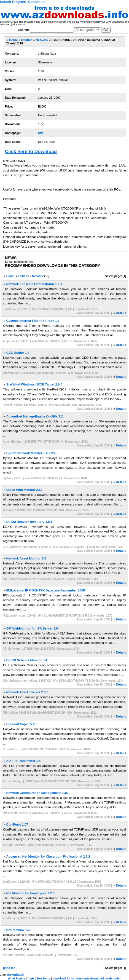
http (41, 133)
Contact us (37, 2)
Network (42, 40)
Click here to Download (31, 152)
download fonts (63, 978)
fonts (31, 978)
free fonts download (90, 978)
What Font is (16, 978)
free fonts (44, 978)
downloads (16, 975)
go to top (9, 968)
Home (14, 40)
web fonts (113, 978)
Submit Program (13, 2)
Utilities (27, 40)
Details (121, 313)
